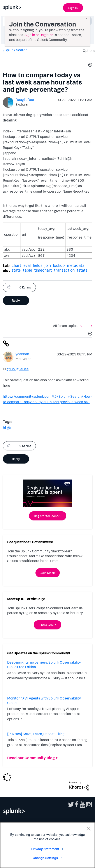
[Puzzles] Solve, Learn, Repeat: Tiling (36, 734)
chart (16, 265)
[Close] (88, 829)
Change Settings (45, 858)
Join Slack (48, 573)
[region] (47, 845)
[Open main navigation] (89, 7)
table (28, 270)
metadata (76, 265)
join (48, 265)
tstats (82, 270)
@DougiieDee (18, 369)
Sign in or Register (39, 35)
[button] (90, 65)
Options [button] (88, 51)
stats (16, 270)
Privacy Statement (45, 849)
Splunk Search (16, 50)
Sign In (73, 8)
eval (27, 265)
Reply (16, 300)
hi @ (7, 428)
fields (38, 265)
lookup (59, 265)
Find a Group (47, 625)
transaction (64, 270)
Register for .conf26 (48, 516)
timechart (43, 270)
